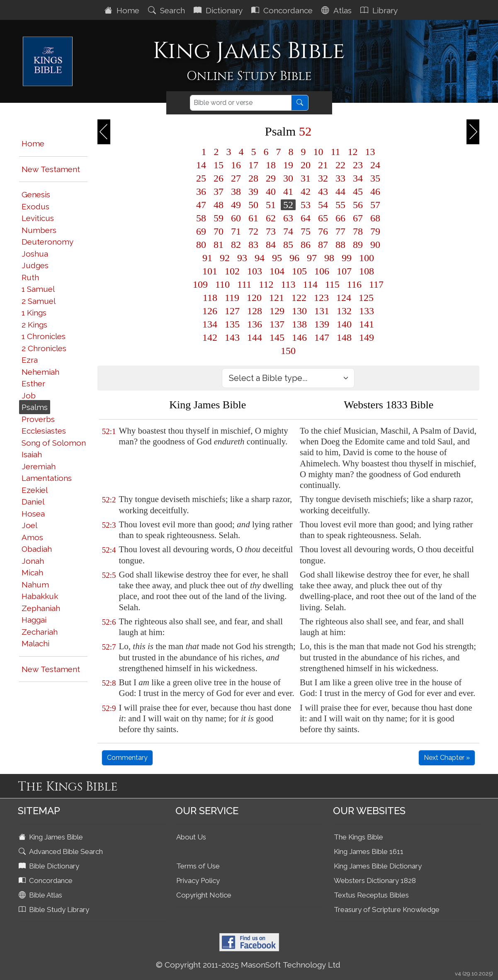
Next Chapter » (447, 758)
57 (375, 205)
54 (323, 205)
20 (306, 165)
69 (201, 231)
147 (322, 337)
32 (323, 178)
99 (347, 258)
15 (219, 165)
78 (358, 231)
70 (219, 231)
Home (123, 10)
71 (236, 231)
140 (344, 324)
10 (318, 152)
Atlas (338, 10)
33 (340, 178)
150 (288, 351)
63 (288, 218)
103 (255, 271)
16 (236, 165)
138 (299, 324)
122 (299, 298)
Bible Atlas (41, 895)
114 (310, 284)
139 (322, 324)
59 (219, 218)
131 (322, 311)
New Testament (51, 169)
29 (271, 178)
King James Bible (52, 837)
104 (277, 271)
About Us (191, 837)
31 (306, 178)
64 (306, 218)
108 (367, 271)
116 (354, 284)
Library (380, 10)
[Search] (241, 103)
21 (323, 165)
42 (306, 192)
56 (358, 205)
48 (219, 205)
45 (358, 192)
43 (323, 192)
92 (225, 258)
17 (253, 165)
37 (219, 192)
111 (244, 284)
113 (288, 284)
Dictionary (219, 10)
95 (277, 258)
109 (200, 284)
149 (367, 337)
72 (253, 231)
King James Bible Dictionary (378, 866)
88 (340, 245)
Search (168, 10)
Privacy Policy (198, 881)
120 (254, 298)
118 (210, 298)
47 (201, 205)
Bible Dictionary (50, 866)
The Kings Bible (358, 837)
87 (323, 245)
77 (340, 231)
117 (376, 284)
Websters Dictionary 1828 (375, 881)
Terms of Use (198, 866)
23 (358, 165)
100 (367, 258)
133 (367, 311)
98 (329, 258)
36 (201, 192)
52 (288, 205)
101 (210, 271)
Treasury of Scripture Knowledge (387, 910)
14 (201, 165)
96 (294, 258)
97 (312, 258)
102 (232, 271)
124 (344, 298)
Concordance (283, 10)
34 (358, 178)
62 (271, 218)
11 (335, 152)
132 (344, 311)
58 (201, 218)
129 (277, 311)
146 (299, 337)
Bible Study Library (55, 910)
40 (271, 192)
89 (358, 245)
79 (375, 231)
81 (219, 245)
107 (344, 271)
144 (255, 337)
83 (253, 245)
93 (242, 258)
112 (266, 284)
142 (210, 337)
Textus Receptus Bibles (371, 895)
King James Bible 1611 (369, 851)
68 (375, 218)
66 (340, 218)
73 (271, 231)
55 (340, 205)
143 (232, 337)
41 (288, 192)
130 (299, 311)
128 (255, 311)
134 (210, 324)
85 (288, 245)
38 (236, 192)
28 (253, 178)
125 (366, 298)
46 (375, 192)
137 (277, 324)
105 (299, 271)
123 (321, 298)
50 (253, 205)
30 (288, 178)
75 (306, 231)
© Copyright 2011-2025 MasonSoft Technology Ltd (248, 965)
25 (201, 178)
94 (260, 258)
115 (332, 284)
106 (322, 271)
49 (236, 205)
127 (232, 311)
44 (340, 192)
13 (370, 152)
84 (271, 245)
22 (340, 165)
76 (323, 231)
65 (323, 218)
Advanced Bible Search (62, 851)
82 (236, 245)
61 (253, 218)
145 (277, 337)
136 (255, 324)
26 (219, 178)
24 (375, 165)
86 (306, 245)
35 (375, 178)
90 (375, 245)
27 (236, 178)
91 (207, 258)
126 (210, 311)
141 (367, 324)
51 (271, 205)
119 (232, 298)
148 (344, 337)
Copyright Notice (204, 895)
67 (358, 218)
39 (253, 192)
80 (201, 245)
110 (222, 284)
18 (271, 165)
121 (277, 298)
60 (236, 218)
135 (232, 324)
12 (353, 152)
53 (306, 205)
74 (288, 231)
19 (288, 165)
